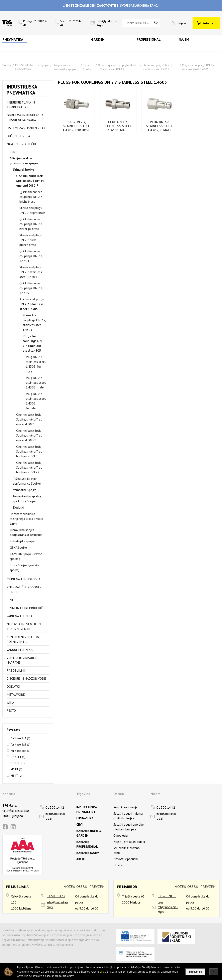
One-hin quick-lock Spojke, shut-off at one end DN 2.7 (30, 181)
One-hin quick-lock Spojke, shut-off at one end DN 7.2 (29, 435)
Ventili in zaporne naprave (22, 660)
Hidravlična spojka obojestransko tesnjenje (26, 532)
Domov (7, 65)
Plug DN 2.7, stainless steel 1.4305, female (36, 401)
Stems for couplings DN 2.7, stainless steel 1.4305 (34, 322)
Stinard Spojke (24, 169)
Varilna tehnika (20, 616)
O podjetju (121, 835)
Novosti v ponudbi (126, 859)
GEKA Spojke (18, 547)
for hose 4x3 (20, 738)
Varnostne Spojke (25, 490)
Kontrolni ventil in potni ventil (23, 639)
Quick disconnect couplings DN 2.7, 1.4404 (31, 256)
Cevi (10, 600)
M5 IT (16, 775)
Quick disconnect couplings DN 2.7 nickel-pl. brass (31, 224)
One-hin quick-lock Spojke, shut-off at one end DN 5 (29, 419)
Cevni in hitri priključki (26, 608)
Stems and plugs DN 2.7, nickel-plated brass (31, 240)
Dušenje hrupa (18, 136)
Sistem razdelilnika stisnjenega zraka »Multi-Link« (27, 519)
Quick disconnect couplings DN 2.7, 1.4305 (31, 288)
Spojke (45, 65)
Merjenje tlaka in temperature (21, 105)
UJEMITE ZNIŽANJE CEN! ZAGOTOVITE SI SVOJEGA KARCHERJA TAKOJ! (111, 5)
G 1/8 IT (18, 763)
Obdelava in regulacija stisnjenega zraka (25, 118)
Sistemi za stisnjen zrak (26, 128)
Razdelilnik (16, 670)
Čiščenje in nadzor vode (26, 678)
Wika (10, 702)
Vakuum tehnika (20, 650)
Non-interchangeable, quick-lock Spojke (27, 499)
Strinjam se (195, 972)
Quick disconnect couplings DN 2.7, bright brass (31, 197)
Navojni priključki (21, 144)
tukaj (102, 972)
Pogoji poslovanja (125, 807)
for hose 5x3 (20, 744)
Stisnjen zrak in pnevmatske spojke (24, 161)
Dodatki (18, 507)
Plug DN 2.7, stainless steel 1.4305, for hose (36, 364)
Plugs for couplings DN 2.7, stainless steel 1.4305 (32, 343)
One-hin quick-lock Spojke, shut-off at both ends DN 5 (29, 451)
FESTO (11, 710)
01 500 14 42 (55, 807)
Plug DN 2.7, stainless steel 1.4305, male (36, 382)
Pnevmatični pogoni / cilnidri (24, 590)
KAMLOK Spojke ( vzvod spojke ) (26, 556)
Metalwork (16, 694)
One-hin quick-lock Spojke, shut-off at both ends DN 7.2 (29, 467)
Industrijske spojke (22, 541)
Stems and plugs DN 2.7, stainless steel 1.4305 (32, 304)
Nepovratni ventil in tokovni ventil (24, 626)
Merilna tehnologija (24, 579)
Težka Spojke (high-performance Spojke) (27, 481)
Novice (118, 865)
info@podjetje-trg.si (56, 816)
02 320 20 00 (167, 896)
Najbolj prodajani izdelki (129, 842)
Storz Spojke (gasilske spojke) (24, 567)
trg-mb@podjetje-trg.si (168, 907)
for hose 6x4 (20, 751)
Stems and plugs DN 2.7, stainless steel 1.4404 (31, 272)
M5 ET (16, 769)
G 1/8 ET (18, 757)
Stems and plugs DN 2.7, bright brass (32, 210)
